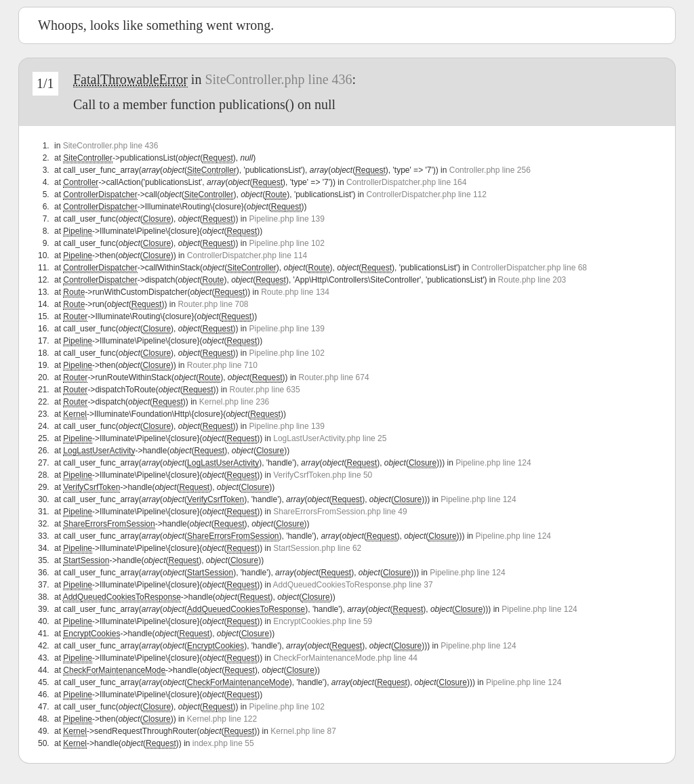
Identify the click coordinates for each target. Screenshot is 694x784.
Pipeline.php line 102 (287, 243)
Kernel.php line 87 (303, 731)
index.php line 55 (223, 743)
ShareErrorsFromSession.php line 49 (340, 512)
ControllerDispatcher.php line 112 (427, 194)
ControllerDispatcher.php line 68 (529, 268)
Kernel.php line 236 (234, 402)
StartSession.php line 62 (317, 548)
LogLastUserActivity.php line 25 (330, 438)
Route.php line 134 (295, 292)
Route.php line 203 (532, 280)
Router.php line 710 (222, 365)
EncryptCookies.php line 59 (323, 621)
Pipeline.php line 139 (287, 219)
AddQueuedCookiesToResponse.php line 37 (353, 585)
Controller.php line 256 (490, 170)
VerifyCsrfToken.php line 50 (323, 475)
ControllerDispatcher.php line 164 (406, 182)
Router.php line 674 (334, 377)
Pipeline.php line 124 (493, 463)
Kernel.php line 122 (222, 719)
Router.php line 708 (213, 304)
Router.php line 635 (265, 390)
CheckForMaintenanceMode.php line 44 (345, 658)
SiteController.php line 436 (278, 79)
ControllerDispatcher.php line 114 (247, 255)
